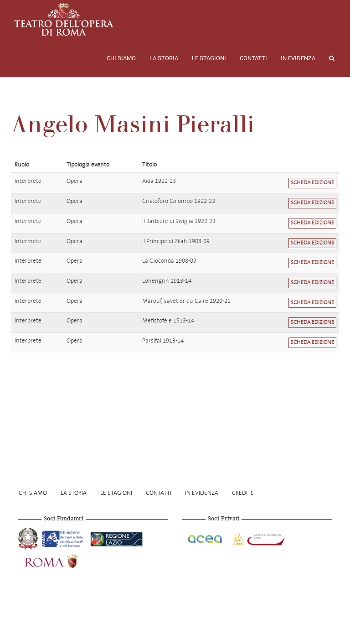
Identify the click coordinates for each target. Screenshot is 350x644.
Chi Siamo (121, 58)
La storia (164, 58)
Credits (243, 493)
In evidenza (298, 58)
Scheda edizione (312, 183)
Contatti (253, 58)
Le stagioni (209, 58)
